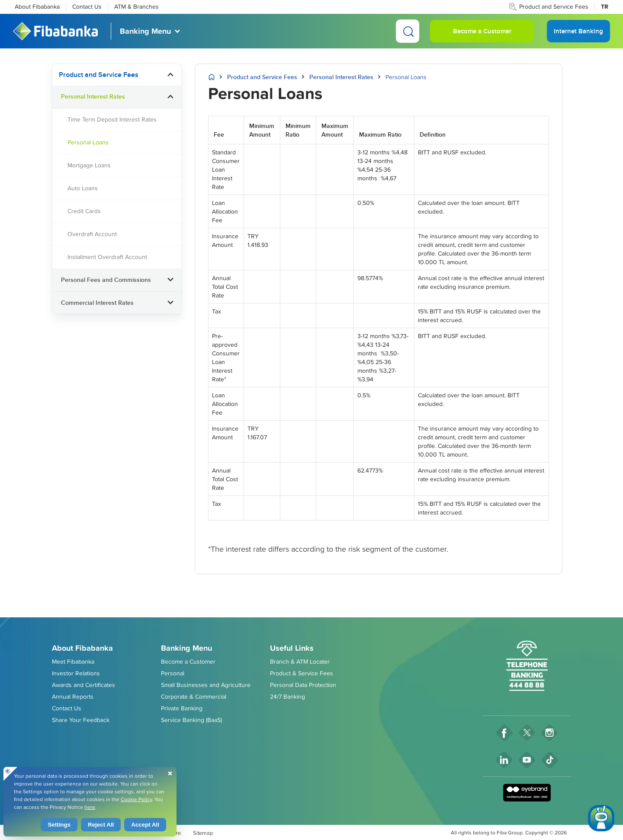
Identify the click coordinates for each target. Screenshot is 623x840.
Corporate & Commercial (194, 696)
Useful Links (292, 648)
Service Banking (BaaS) (191, 720)
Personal (173, 673)
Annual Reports (73, 696)
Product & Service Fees (302, 673)
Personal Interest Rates (93, 96)
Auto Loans (83, 188)
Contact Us (87, 6)
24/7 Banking (287, 696)
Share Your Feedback (81, 720)
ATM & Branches (136, 6)
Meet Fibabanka (73, 661)
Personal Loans (88, 142)
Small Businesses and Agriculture (206, 685)
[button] (170, 75)
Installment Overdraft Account (107, 257)
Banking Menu (145, 31)
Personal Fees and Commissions (106, 280)
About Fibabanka (37, 6)
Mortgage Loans (89, 165)
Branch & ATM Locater (300, 661)
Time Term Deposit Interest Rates (112, 119)
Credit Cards (84, 211)
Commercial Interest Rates (97, 303)
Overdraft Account (92, 234)
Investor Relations (76, 673)
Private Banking (182, 708)
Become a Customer (482, 31)
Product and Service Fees (554, 6)
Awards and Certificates (83, 685)
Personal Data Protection (303, 685)
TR (605, 6)
